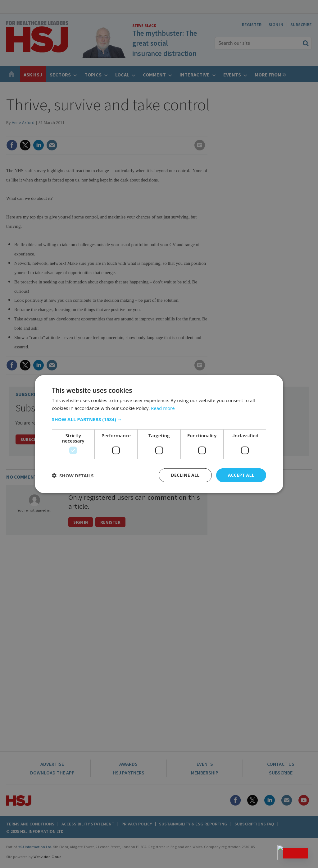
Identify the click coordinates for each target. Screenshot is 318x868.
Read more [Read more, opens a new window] (163, 408)
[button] (159, 419)
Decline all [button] (185, 475)
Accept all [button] (241, 475)
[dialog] (159, 434)
